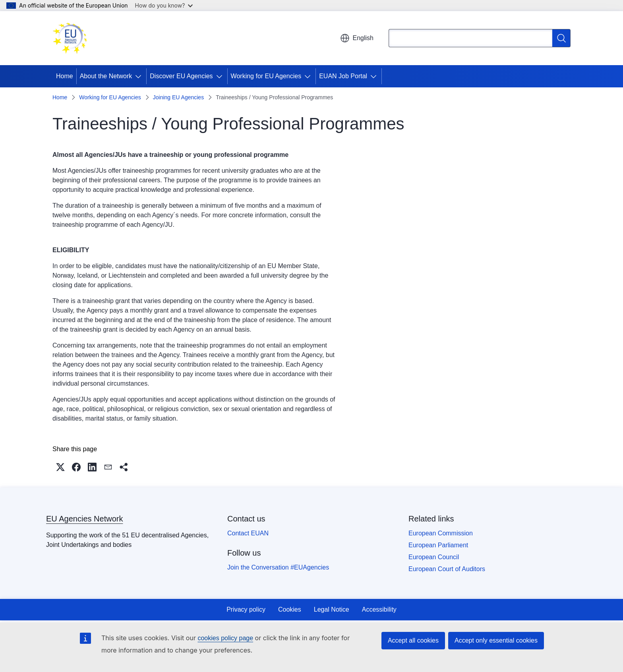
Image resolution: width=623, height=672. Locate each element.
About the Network (106, 76)
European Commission (441, 533)
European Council (434, 557)
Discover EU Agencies (181, 76)
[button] (60, 467)
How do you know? (164, 5)
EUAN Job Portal (343, 76)
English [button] (357, 38)
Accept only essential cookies (496, 640)
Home (65, 76)
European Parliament (438, 545)
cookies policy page (225, 638)
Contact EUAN (248, 533)
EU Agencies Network (84, 519)
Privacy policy (246, 609)
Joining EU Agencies (178, 97)
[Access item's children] (140, 76)
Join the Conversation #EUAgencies (278, 567)
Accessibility (379, 609)
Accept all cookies (413, 640)
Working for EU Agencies (266, 76)
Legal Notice (332, 609)
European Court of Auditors (447, 569)
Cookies (290, 609)
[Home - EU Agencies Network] (70, 38)
